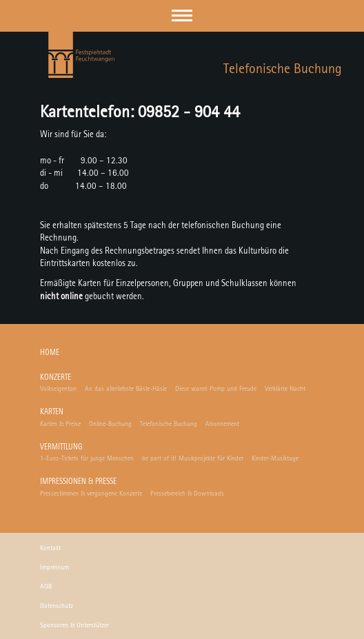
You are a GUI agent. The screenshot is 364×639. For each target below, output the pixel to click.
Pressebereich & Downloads (187, 494)
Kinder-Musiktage (275, 458)
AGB (46, 587)
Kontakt (50, 548)
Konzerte (55, 378)
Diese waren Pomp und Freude (216, 389)
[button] (182, 16)
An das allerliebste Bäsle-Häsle (126, 389)
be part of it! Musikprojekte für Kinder (193, 458)
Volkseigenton (58, 389)
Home (50, 353)
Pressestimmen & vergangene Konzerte (91, 494)
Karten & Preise (60, 424)
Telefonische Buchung (169, 424)
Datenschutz (57, 606)
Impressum (54, 567)
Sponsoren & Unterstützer (74, 625)
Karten (52, 413)
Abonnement (222, 424)
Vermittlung (61, 448)
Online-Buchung (110, 424)
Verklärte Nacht (285, 389)
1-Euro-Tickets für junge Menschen (87, 458)
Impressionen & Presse (78, 482)
